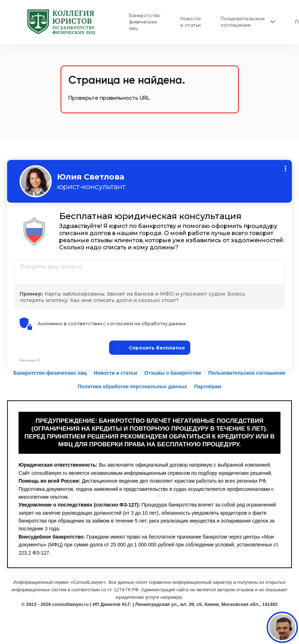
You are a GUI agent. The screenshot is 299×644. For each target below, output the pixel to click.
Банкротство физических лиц (145, 22)
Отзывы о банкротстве (173, 373)
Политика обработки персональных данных (132, 386)
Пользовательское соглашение (243, 22)
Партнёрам (208, 386)
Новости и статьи (190, 22)
